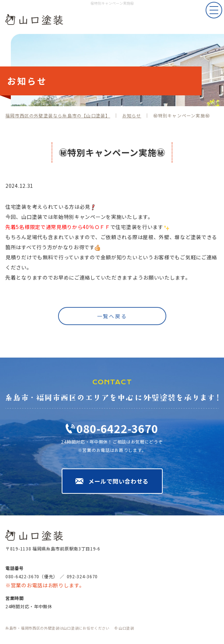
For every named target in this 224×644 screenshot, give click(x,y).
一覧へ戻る (112, 316)
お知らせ (132, 115)
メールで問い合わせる (118, 481)
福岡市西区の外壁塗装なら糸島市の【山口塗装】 (58, 115)
